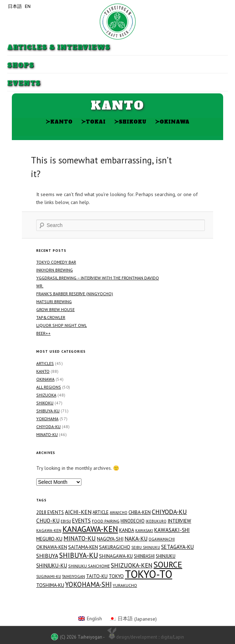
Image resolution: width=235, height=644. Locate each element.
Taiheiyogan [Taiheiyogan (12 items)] (74, 576)
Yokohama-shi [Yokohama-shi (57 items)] (88, 584)
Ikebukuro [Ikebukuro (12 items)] (156, 521)
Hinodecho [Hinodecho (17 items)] (133, 521)
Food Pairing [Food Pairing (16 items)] (106, 521)
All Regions (49, 387)
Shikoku (130, 122)
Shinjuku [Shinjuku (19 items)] (166, 556)
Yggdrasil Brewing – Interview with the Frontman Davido (98, 278)
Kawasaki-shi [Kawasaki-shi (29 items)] (172, 530)
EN (28, 6)
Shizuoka (46, 395)
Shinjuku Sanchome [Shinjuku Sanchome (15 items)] (89, 566)
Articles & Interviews (59, 48)
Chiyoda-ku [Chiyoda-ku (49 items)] (169, 512)
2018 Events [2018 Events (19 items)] (50, 512)
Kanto (59, 122)
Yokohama (47, 419)
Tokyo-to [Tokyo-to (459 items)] (149, 574)
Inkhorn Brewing (55, 270)
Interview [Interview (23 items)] (179, 521)
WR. (40, 286)
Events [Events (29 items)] (81, 521)
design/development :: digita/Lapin (145, 636)
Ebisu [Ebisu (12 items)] (66, 521)
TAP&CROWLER (51, 317)
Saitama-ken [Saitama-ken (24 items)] (83, 547)
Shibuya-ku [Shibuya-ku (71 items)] (79, 555)
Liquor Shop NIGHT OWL (62, 325)
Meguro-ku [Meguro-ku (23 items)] (49, 539)
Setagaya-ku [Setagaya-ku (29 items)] (177, 547)
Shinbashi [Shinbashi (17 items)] (144, 556)
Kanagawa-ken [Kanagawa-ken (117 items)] (90, 529)
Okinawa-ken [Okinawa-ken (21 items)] (52, 547)
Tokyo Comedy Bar (56, 262)
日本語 (15, 6)
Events (24, 84)
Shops (21, 66)
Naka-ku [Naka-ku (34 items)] (136, 538)
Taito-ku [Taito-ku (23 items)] (97, 576)
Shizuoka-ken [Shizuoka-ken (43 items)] (132, 565)
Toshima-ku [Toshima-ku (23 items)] (50, 585)
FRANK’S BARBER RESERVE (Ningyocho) (75, 294)
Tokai (93, 122)
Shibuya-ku (48, 411)
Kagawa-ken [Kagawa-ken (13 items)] (49, 531)
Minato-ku (47, 434)
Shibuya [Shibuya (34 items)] (47, 556)
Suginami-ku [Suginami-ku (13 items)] (49, 576)
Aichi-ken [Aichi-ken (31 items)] (78, 512)
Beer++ (43, 333)
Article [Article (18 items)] (101, 512)
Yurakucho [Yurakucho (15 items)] (125, 585)
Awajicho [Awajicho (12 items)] (119, 513)
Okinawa (172, 122)
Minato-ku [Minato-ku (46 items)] (80, 538)
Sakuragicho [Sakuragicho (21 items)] (115, 547)
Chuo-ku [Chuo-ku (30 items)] (48, 520)
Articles (45, 363)
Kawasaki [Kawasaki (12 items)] (144, 531)
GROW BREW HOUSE (55, 309)
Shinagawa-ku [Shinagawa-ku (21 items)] (116, 556)
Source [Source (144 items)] (168, 564)
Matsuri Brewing (54, 302)
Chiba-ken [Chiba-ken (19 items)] (140, 512)
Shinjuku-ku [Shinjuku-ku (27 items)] (52, 566)
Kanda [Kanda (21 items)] (127, 530)
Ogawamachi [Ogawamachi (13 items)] (162, 539)
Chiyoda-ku (48, 427)
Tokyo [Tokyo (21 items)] (116, 576)
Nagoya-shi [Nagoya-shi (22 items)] (110, 539)
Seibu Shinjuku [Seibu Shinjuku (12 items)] (146, 547)
